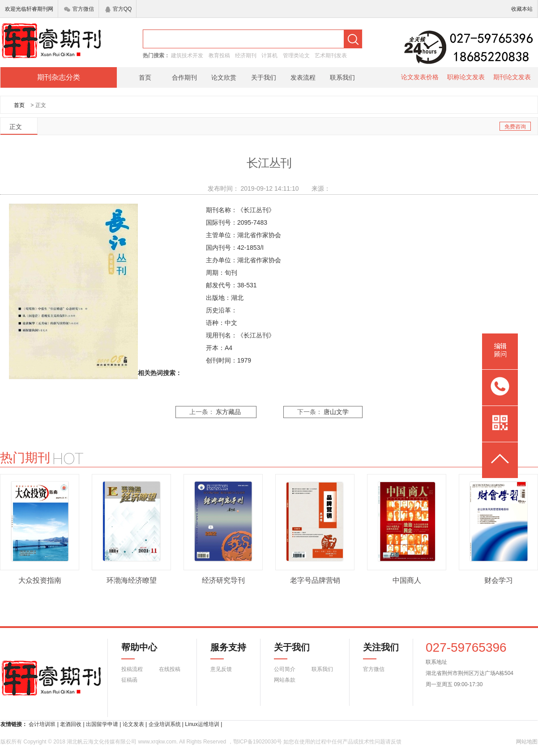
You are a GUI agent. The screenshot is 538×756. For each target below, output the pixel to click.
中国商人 (407, 580)
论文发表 (133, 724)
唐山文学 (336, 412)
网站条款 (285, 680)
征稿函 (129, 680)
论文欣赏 (224, 77)
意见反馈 (221, 669)
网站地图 (527, 742)
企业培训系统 (165, 724)
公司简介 (285, 669)
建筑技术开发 (187, 56)
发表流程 (303, 77)
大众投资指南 (40, 580)
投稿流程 (132, 669)
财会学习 (499, 580)
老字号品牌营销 (315, 580)
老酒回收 (71, 724)
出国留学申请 (102, 724)
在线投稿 (170, 669)
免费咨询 (515, 127)
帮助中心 (139, 651)
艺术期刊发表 (331, 56)
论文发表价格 (420, 77)
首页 (145, 77)
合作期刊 (184, 77)
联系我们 (342, 77)
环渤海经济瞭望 (132, 580)
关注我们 (376, 651)
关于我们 (264, 77)
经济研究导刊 (223, 580)
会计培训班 (42, 724)
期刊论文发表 (512, 77)
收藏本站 (522, 9)
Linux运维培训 (202, 724)
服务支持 (223, 651)
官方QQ (119, 9)
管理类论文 (296, 56)
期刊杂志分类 (59, 77)
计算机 (269, 56)
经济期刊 (246, 56)
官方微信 (79, 9)
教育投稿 (219, 56)
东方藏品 (228, 412)
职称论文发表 (466, 77)
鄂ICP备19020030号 (258, 742)
